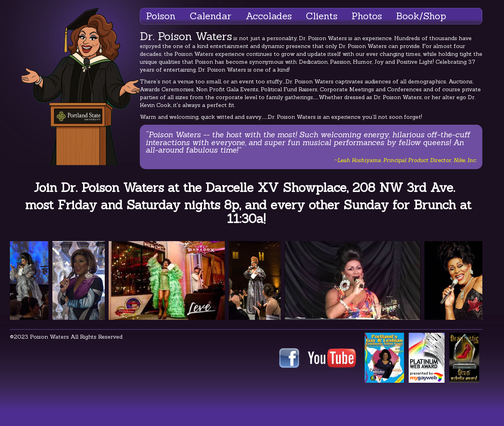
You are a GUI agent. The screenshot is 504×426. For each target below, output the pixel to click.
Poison (161, 16)
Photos (367, 16)
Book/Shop (421, 16)
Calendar (211, 16)
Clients (322, 16)
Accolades (269, 16)
